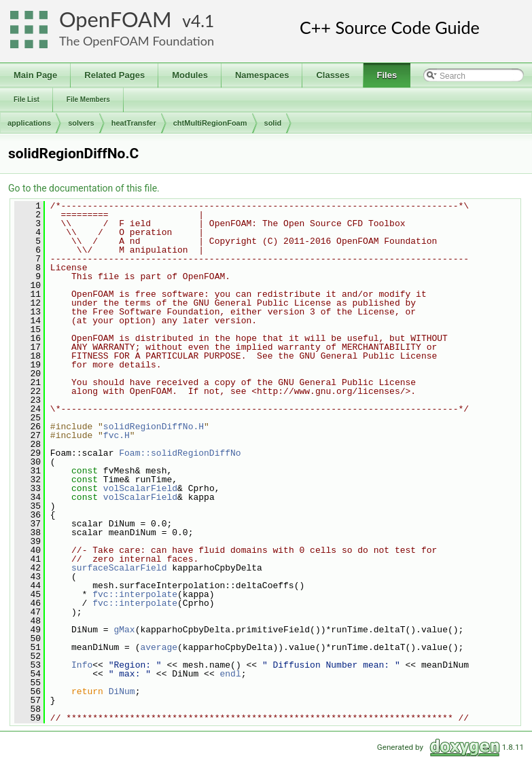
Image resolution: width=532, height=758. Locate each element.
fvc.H (117, 435)
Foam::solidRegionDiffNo (180, 453)
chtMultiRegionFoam (210, 123)
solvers (81, 123)
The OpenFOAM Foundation (137, 41)
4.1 (202, 21)
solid (273, 123)
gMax (124, 630)
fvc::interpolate (135, 594)
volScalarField (140, 488)
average (159, 647)
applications (29, 123)
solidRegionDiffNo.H (154, 427)
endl (230, 674)
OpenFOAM (116, 19)
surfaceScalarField (119, 568)
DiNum (122, 691)
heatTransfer (134, 123)
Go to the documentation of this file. (84, 188)
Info (82, 665)
